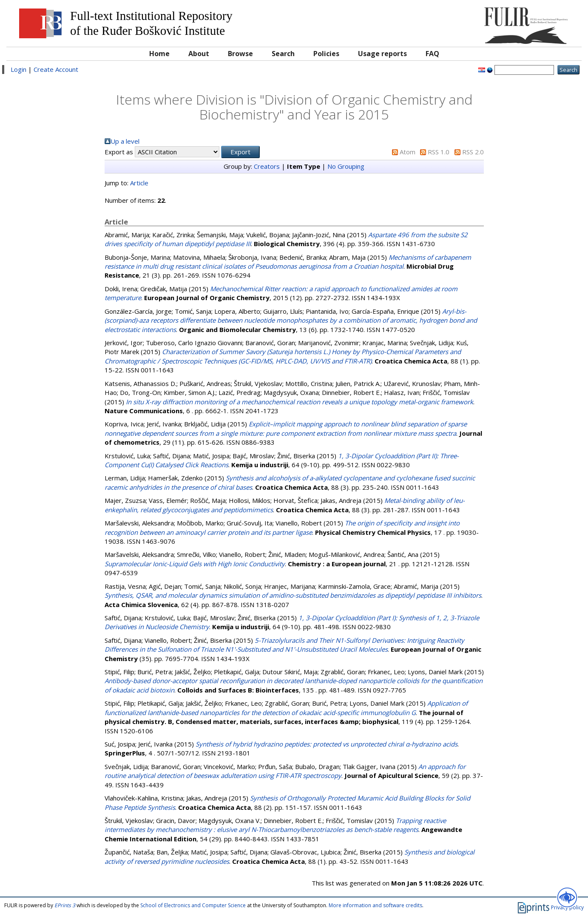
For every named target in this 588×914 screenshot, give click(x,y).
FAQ (432, 54)
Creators (267, 166)
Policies (326, 54)
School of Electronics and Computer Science (193, 905)
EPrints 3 (65, 905)
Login (18, 69)
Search (283, 54)
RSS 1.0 (439, 152)
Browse (240, 54)
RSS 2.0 (473, 152)
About (199, 54)
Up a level (125, 141)
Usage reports (382, 54)
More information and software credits (375, 905)
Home (159, 54)
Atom (408, 152)
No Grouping (346, 166)
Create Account (56, 69)
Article (139, 183)
